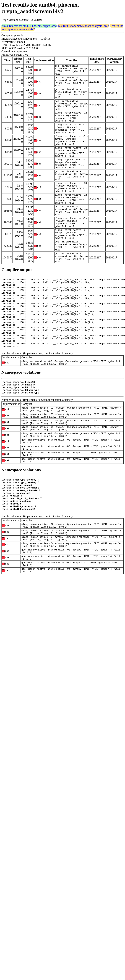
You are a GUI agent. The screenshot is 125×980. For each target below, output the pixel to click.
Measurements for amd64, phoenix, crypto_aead (29, 26)
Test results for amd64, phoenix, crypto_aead (83, 26)
